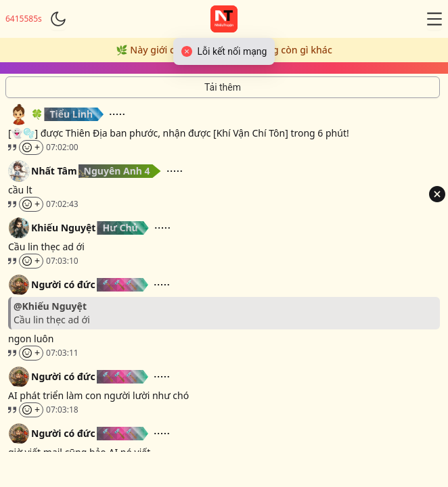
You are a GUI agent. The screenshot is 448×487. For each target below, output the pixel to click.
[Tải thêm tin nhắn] (223, 87)
